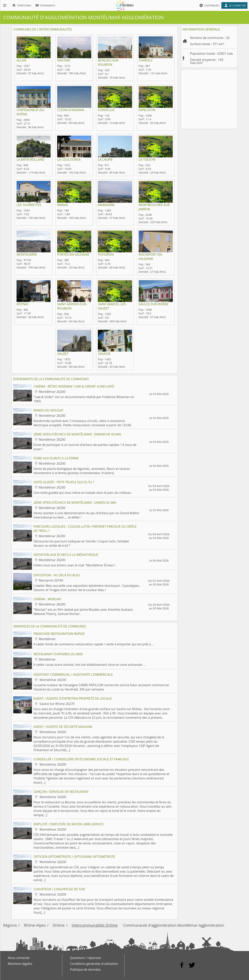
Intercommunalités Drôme (95, 925)
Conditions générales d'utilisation (94, 964)
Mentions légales (20, 964)
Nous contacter (19, 958)
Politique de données (85, 969)
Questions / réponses (85, 958)
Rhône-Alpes (35, 925)
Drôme (59, 925)
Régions (10, 925)
